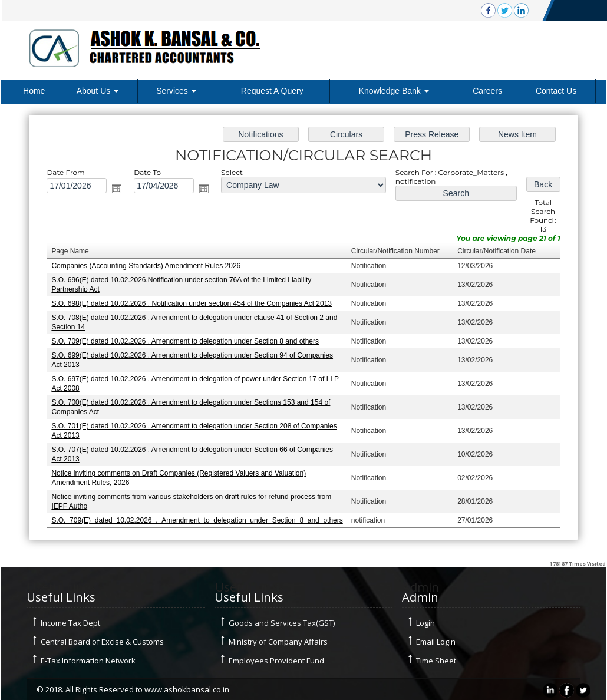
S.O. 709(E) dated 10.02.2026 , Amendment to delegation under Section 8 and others (187, 341)
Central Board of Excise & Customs (102, 642)
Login (425, 623)
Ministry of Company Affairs (278, 642)
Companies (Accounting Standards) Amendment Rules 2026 (149, 268)
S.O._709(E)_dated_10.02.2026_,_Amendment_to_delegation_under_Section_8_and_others (199, 517)
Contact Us (556, 91)
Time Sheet (436, 661)
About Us (98, 91)
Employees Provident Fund (276, 661)
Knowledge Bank (394, 91)
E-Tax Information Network (88, 661)
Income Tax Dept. (71, 623)
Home (34, 91)
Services (176, 91)
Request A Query (272, 91)
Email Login (436, 642)
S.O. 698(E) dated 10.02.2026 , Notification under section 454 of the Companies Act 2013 (194, 304)
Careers (487, 91)
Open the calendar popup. (121, 191)
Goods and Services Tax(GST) (282, 623)
